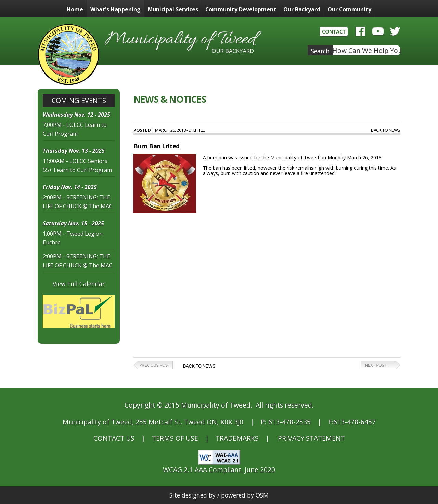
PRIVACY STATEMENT (311, 438)
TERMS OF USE (175, 438)
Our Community (349, 9)
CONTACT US (114, 438)
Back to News (386, 130)
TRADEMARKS (237, 438)
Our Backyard (302, 9)
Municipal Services (173, 9)
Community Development (241, 9)
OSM (262, 495)
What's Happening (115, 9)
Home (75, 9)
